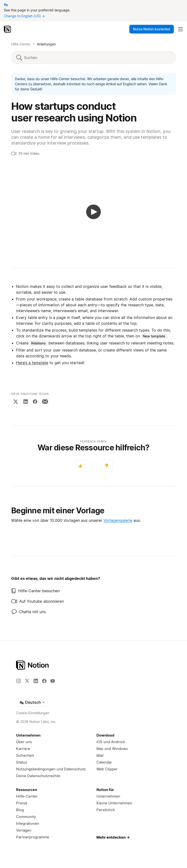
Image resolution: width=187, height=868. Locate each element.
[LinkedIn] (26, 402)
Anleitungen (46, 44)
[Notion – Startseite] (8, 29)
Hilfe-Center (21, 44)
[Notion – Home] (93, 665)
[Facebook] (35, 402)
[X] (16, 402)
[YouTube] (53, 681)
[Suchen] (97, 58)
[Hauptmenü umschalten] (180, 29)
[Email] (45, 402)
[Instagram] (19, 681)
